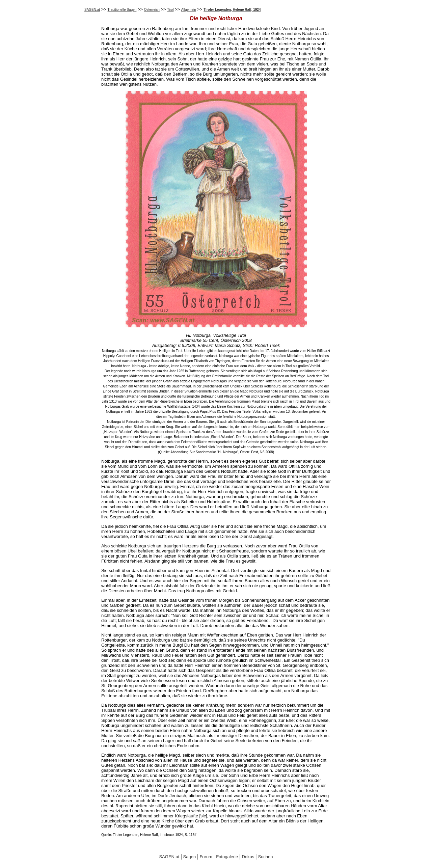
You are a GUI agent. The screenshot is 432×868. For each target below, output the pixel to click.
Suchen (265, 857)
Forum (206, 857)
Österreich (152, 10)
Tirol (170, 10)
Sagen (190, 857)
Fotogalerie (227, 857)
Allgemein (189, 10)
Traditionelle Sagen (122, 10)
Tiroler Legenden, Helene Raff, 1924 (232, 10)
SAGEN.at (92, 10)
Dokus (248, 857)
